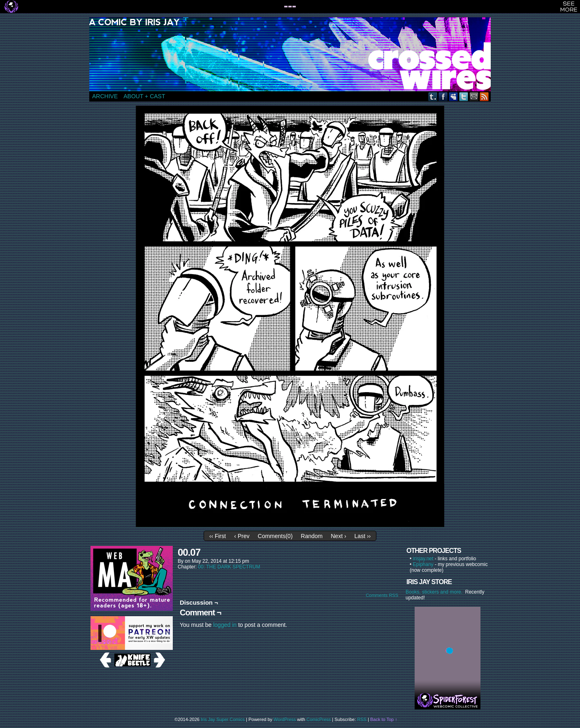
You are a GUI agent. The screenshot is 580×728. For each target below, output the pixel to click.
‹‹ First (218, 536)
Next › (338, 536)
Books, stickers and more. (435, 592)
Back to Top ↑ (384, 719)
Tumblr (433, 96)
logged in (225, 625)
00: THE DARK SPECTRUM (229, 567)
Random (312, 536)
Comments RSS (382, 595)
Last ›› (363, 536)
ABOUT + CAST (144, 96)
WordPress (285, 719)
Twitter (464, 96)
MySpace (454, 96)
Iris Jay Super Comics (223, 719)
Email (474, 96)
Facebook (443, 96)
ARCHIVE (105, 96)
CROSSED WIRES (293, 54)
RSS (484, 96)
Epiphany (423, 564)
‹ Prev (242, 536)
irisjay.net (423, 559)
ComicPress (319, 719)
